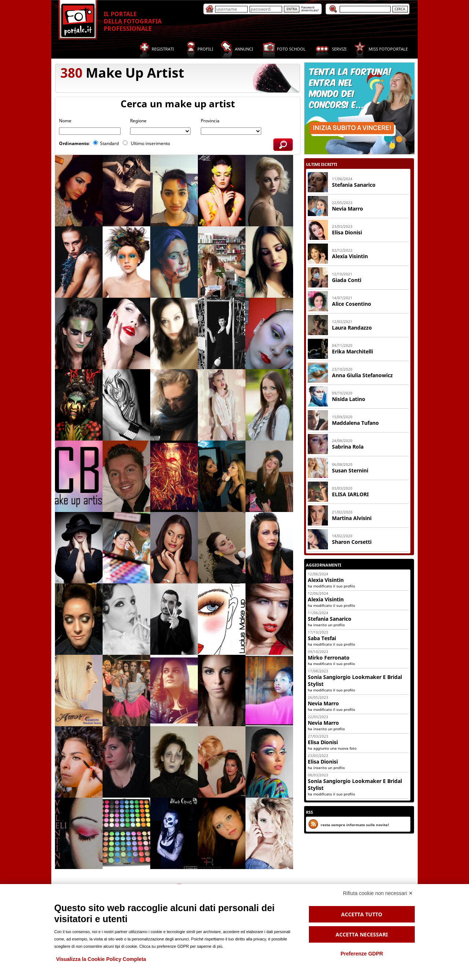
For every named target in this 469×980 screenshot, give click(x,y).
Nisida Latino (349, 399)
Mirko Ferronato (329, 658)
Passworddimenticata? (310, 9)
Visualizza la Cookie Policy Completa (101, 959)
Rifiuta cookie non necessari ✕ (378, 893)
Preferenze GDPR (362, 954)
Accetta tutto (362, 914)
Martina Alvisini (352, 518)
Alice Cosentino (352, 304)
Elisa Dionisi (347, 232)
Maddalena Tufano (355, 423)
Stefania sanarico (354, 185)
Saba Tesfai (322, 638)
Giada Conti (347, 280)
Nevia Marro (348, 209)
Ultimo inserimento (151, 143)
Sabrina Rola (348, 447)
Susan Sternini (350, 470)
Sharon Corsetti (352, 542)
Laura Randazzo (352, 328)
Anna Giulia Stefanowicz (362, 375)
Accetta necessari (362, 934)
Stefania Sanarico (330, 619)
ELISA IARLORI (350, 494)
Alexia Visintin (350, 256)
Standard (110, 143)
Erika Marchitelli (352, 351)
